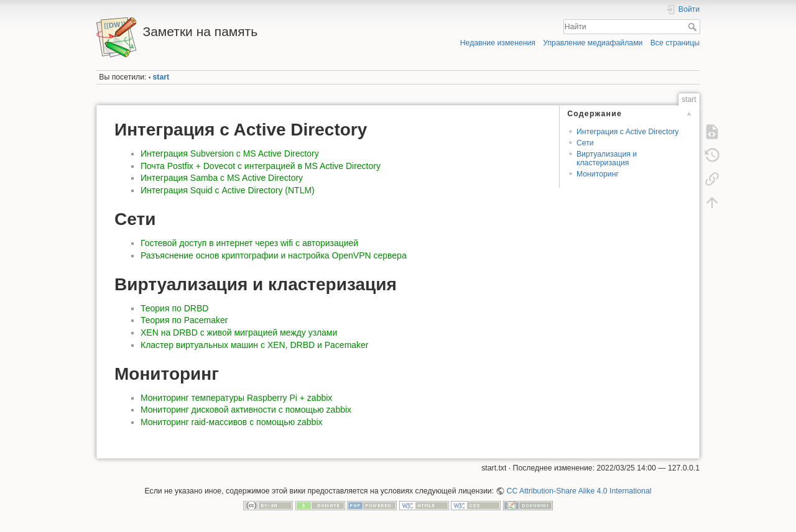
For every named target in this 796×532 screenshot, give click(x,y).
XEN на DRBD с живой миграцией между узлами (239, 332)
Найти (694, 27)
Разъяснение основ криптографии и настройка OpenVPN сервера (274, 255)
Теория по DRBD (174, 308)
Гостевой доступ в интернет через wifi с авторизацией (249, 243)
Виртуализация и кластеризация (607, 158)
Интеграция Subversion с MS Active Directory (230, 154)
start (161, 77)
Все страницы (675, 43)
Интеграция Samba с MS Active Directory (222, 178)
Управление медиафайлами (593, 43)
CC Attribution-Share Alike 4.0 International (579, 491)
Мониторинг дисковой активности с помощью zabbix (246, 410)
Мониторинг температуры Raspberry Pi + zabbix (236, 398)
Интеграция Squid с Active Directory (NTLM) (228, 190)
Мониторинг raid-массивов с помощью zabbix (232, 422)
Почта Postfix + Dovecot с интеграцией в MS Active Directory (261, 166)
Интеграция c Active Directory (627, 132)
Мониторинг (598, 174)
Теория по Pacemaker (184, 320)
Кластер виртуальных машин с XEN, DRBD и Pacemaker (255, 345)
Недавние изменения (498, 43)
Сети (585, 143)
